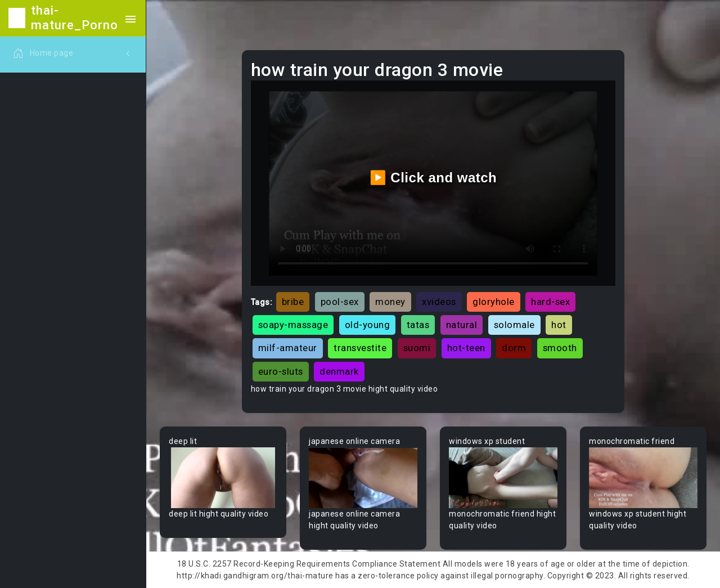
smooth (560, 348)
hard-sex (550, 302)
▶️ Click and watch (433, 178)
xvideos (439, 302)
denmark (339, 371)
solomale (514, 325)
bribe (293, 302)
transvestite (360, 348)
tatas (418, 325)
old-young (368, 325)
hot (559, 325)
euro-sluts (281, 371)
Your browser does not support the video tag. (223, 478)
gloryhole (494, 302)
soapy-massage (293, 325)
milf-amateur (288, 348)
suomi (417, 348)
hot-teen (466, 348)
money (390, 302)
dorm (514, 348)
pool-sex (340, 302)
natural (462, 325)
